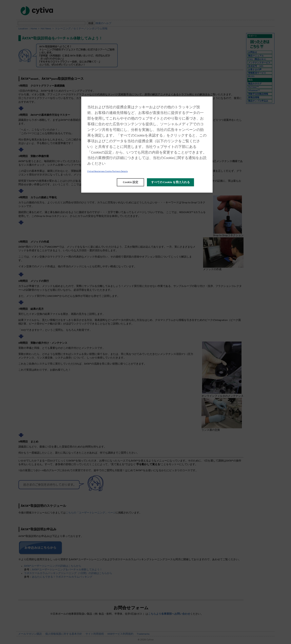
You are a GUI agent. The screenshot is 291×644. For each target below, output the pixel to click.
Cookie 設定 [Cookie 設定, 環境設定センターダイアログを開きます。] (131, 182)
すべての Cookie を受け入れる (170, 182)
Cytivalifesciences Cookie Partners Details (108, 171)
